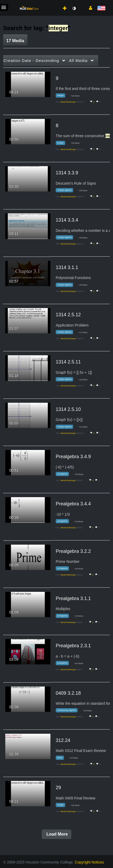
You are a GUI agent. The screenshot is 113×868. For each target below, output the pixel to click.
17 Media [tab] (15, 41)
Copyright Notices (89, 862)
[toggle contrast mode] (74, 8)
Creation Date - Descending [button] (31, 61)
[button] (89, 8)
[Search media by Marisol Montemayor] (68, 102)
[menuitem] (53, 3)
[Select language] (101, 9)
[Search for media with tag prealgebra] (64, 475)
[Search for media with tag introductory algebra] (69, 711)
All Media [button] (78, 61)
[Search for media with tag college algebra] (66, 191)
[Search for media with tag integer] (62, 96)
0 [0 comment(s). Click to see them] (100, 102)
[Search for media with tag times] (62, 758)
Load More (56, 834)
